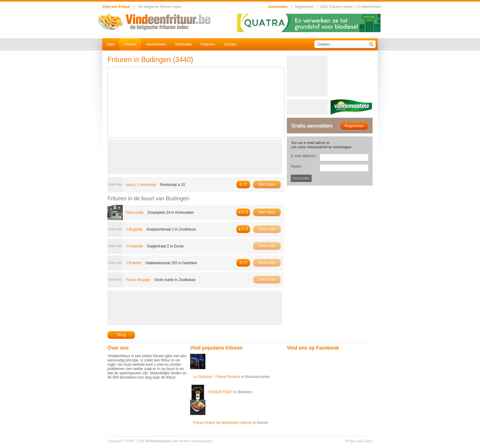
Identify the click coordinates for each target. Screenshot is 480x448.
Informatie (183, 44)
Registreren (304, 7)
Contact (230, 44)
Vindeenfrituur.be (158, 441)
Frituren (130, 44)
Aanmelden (278, 7)
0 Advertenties (369, 7)
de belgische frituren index (160, 7)
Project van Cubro (359, 441)
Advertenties (156, 44)
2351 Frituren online (336, 7)
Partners (208, 44)
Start (111, 44)
